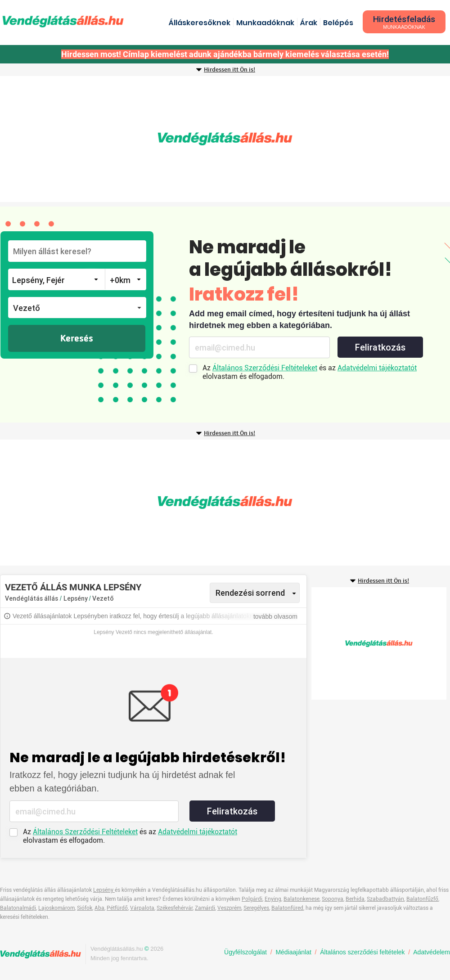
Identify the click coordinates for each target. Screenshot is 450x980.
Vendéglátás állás (31, 598)
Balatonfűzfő (422, 899)
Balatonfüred (287, 908)
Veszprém (229, 908)
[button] (77, 308)
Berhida (355, 899)
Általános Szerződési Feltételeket (265, 368)
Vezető (103, 598)
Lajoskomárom (56, 908)
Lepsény (76, 598)
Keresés (77, 339)
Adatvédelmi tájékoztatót (377, 368)
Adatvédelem (432, 952)
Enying (273, 899)
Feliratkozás (380, 347)
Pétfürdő (117, 908)
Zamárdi (205, 908)
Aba (99, 908)
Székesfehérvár (175, 908)
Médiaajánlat (293, 952)
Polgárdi (252, 899)
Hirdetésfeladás (404, 22)
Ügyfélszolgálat (245, 952)
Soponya (333, 899)
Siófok (85, 908)
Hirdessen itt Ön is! (229, 70)
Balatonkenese (301, 899)
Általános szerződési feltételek (362, 952)
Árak (309, 23)
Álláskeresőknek (200, 23)
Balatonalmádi (18, 908)
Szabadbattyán (385, 899)
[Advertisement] (225, 139)
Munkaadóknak (265, 23)
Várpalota (142, 908)
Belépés (338, 23)
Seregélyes (256, 908)
